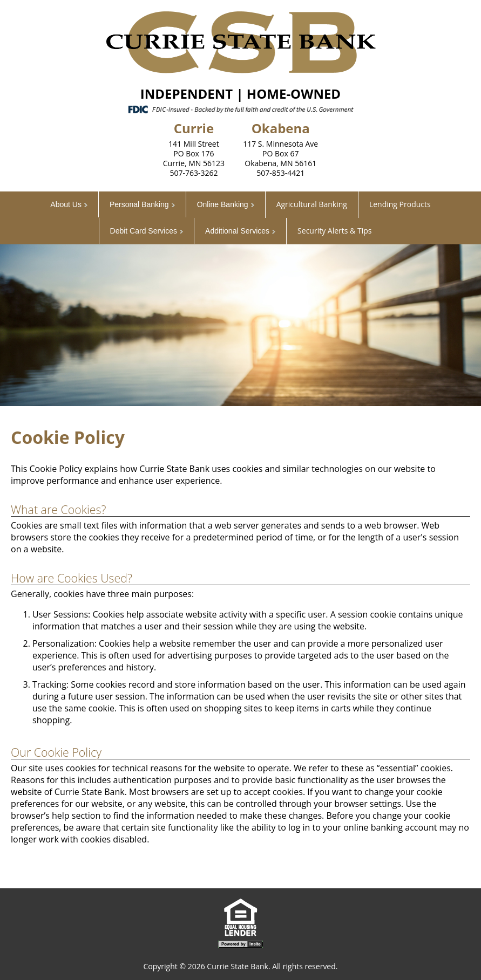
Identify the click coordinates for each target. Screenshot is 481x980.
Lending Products (400, 204)
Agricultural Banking (312, 204)
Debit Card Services (144, 231)
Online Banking (223, 204)
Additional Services (237, 231)
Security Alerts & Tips (334, 231)
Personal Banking (139, 204)
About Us (66, 204)
